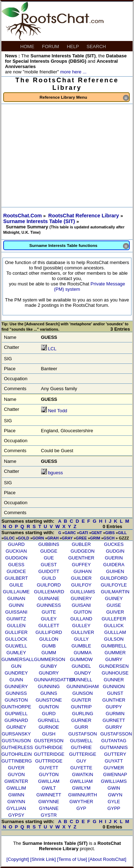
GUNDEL (81, 666)
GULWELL (16, 646)
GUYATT (114, 761)
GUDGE (49, 551)
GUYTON (49, 774)
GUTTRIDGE (49, 761)
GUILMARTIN (115, 592)
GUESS (16, 565)
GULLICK (114, 626)
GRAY (67, 538)
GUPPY (114, 707)
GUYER (16, 768)
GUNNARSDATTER (55, 680)
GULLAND (81, 619)
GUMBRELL (114, 646)
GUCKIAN (16, 551)
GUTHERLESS (17, 747)
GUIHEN (115, 571)
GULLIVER (83, 632)
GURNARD (16, 720)
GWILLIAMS (114, 781)
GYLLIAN (16, 808)
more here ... (73, 72)
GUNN (16, 680)
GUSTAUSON (16, 741)
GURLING (83, 714)
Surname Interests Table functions (79, 246)
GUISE (114, 605)
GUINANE (49, 598)
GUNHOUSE (115, 673)
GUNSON (83, 693)
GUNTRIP (81, 707)
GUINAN (16, 598)
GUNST (115, 693)
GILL (122, 533)
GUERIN (114, 558)
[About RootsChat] (107, 859)
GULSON (114, 639)
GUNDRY (49, 673)
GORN (38, 538)
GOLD (23, 538)
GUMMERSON (49, 659)
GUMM (49, 653)
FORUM (51, 46)
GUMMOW (81, 659)
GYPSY (16, 815)
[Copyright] (18, 859)
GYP (81, 808)
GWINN (16, 795)
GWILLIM (16, 788)
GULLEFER (114, 619)
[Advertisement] (67, 156)
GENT (96, 533)
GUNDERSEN (114, 666)
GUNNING (49, 686)
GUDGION (16, 558)
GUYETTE (81, 768)
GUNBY (49, 666)
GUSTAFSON (83, 734)
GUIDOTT (49, 571)
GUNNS (49, 693)
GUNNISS (16, 693)
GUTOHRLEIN (17, 754)
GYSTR (49, 815)
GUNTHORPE (16, 707)
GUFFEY (81, 565)
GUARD (16, 544)
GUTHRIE (81, 747)
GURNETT (114, 720)
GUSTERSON (49, 741)
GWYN (115, 795)
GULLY (81, 639)
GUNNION (114, 686)
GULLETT (49, 626)
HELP (73, 46)
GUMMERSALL (18, 659)
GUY (81, 761)
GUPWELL (16, 714)
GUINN (16, 605)
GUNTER (81, 700)
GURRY (114, 727)
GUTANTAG (114, 741)
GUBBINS (49, 544)
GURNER (81, 720)
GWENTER (16, 781)
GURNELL (49, 720)
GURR (81, 727)
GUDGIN (115, 551)
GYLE (114, 802)
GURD (49, 714)
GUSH (49, 734)
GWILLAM (49, 781)
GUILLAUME (16, 592)
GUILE (16, 585)
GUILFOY (81, 585)
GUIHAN (83, 571)
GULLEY (81, 626)
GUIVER (115, 612)
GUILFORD (49, 585)
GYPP (114, 808)
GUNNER (114, 680)
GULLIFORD (49, 632)
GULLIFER (16, 632)
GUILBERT (16, 578)
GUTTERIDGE (49, 754)
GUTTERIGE (83, 754)
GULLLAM (115, 632)
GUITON (83, 612)
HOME (28, 46)
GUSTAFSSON (116, 734)
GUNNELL (81, 680)
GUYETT (49, 768)
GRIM (95, 538)
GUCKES (114, 544)
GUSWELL (81, 741)
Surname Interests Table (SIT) (40, 221)
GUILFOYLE (114, 585)
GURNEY (16, 727)
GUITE (49, 612)
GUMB (49, 646)
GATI (83, 533)
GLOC (9, 538)
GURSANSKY (16, 734)
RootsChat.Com (23, 216)
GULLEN (16, 626)
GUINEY (114, 598)
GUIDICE (16, 571)
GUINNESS (49, 605)
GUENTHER (81, 558)
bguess (55, 473)
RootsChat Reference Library (84, 216)
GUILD (49, 578)
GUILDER (81, 578)
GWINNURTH (83, 795)
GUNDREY (16, 673)
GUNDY (83, 673)
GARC (70, 533)
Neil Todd (58, 411)
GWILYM (81, 788)
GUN (16, 666)
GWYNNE (49, 802)
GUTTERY (115, 754)
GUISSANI (16, 612)
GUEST (49, 565)
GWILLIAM (81, 781)
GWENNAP (115, 774)
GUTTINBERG (17, 761)
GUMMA (83, 653)
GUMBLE (81, 646)
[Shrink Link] (44, 859)
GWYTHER (81, 802)
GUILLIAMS (82, 592)
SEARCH (97, 46)
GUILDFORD (114, 578)
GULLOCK (16, 639)
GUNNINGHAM (83, 686)
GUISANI (81, 605)
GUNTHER (114, 700)
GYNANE (49, 808)
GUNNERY (16, 686)
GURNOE (49, 727)
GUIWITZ (16, 619)
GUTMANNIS (114, 747)
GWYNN (16, 802)
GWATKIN (83, 774)
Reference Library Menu (84, 98)
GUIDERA (114, 565)
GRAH (53, 538)
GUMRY (114, 659)
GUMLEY (16, 653)
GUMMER (115, 653)
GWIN (114, 788)
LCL (52, 349)
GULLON (49, 639)
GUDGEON (83, 551)
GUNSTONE (49, 700)
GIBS (110, 533)
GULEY (49, 619)
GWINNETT (49, 795)
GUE (49, 558)
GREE (81, 538)
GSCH (109, 538)
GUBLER (81, 544)
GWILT (49, 788)
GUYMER (114, 768)
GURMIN (115, 714)
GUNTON (49, 707)
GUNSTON (16, 700)
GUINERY (81, 598)
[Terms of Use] (73, 859)
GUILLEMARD (49, 592)
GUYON (16, 774)
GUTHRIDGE (49, 747)
